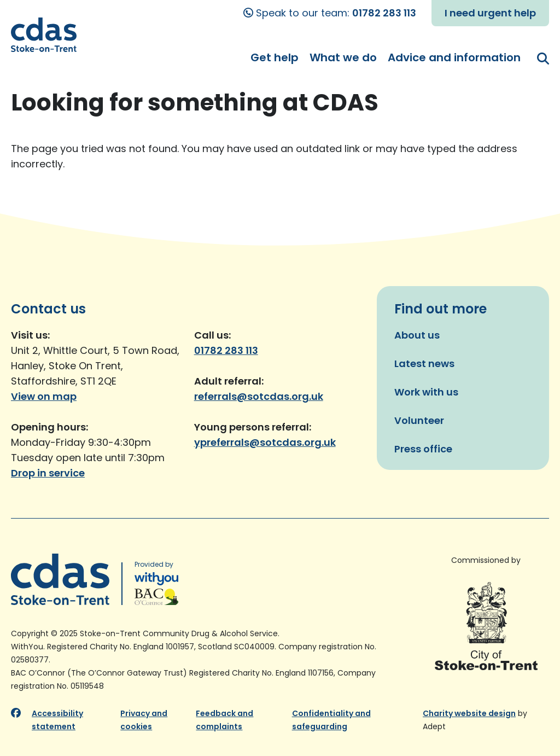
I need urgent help (490, 13)
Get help (275, 57)
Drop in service (48, 473)
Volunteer (419, 420)
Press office (423, 449)
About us (417, 335)
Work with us (426, 392)
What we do (343, 57)
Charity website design (469, 713)
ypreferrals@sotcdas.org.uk (265, 442)
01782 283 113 (384, 13)
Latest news (424, 364)
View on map (44, 396)
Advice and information (454, 57)
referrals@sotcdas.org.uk (259, 396)
